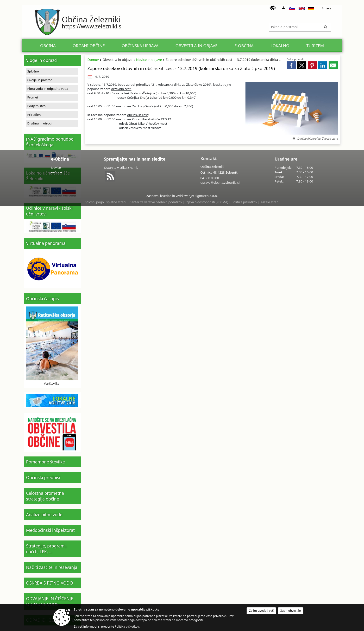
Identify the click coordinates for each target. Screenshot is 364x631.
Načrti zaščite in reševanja (52, 567)
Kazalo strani (270, 202)
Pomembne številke (46, 462)
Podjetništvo (37, 106)
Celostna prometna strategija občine (45, 496)
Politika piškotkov (244, 202)
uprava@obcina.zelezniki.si (220, 182)
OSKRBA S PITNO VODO (50, 583)
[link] (291, 65)
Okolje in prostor (40, 80)
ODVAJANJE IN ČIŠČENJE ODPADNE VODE (50, 601)
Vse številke (52, 384)
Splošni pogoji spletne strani (106, 202)
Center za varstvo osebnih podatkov (156, 202)
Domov (93, 60)
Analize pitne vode (44, 514)
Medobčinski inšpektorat (50, 530)
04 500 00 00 (210, 178)
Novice (56, 168)
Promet (33, 97)
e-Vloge (56, 172)
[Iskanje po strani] (295, 26)
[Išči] (325, 27)
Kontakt (208, 159)
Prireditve (35, 115)
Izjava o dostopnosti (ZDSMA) (207, 202)
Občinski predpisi (43, 477)
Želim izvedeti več (261, 611)
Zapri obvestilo (291, 611)
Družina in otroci (40, 123)
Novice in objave (149, 60)
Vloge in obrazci (42, 60)
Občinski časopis (43, 299)
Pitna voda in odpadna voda (48, 89)
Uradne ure (286, 159)
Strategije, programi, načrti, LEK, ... (47, 549)
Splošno (33, 71)
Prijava (326, 8)
